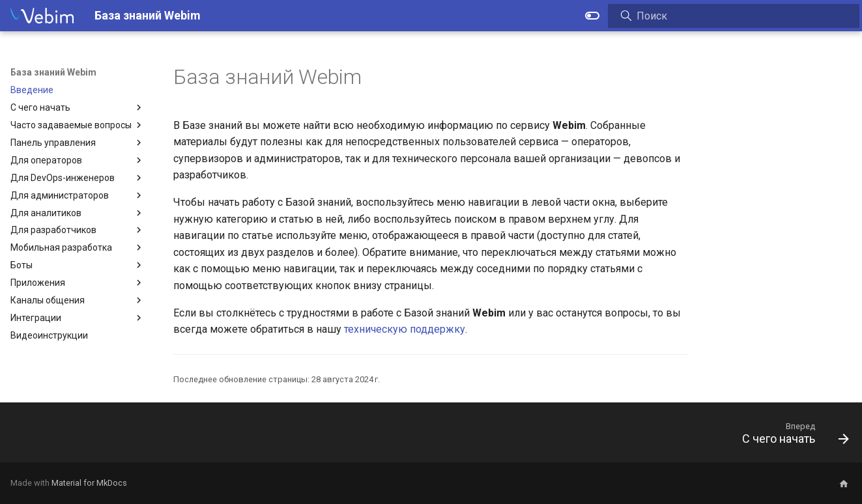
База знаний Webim (53, 72)
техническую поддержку (405, 329)
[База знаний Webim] (42, 16)
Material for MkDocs (89, 483)
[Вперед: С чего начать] (791, 436)
